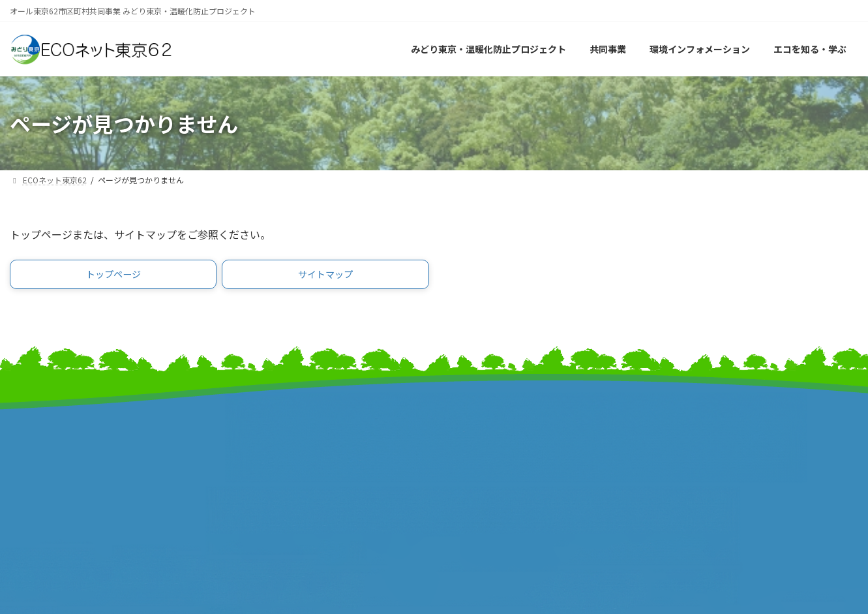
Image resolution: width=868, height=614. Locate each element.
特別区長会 (251, 454)
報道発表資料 (39, 468)
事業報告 (29, 481)
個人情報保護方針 (700, 459)
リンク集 (680, 432)
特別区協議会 (473, 454)
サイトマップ (690, 418)
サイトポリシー (695, 445)
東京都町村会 (256, 468)
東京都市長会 (256, 440)
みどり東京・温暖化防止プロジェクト (93, 440)
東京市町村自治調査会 (493, 440)
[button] (113, 277)
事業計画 (29, 454)
